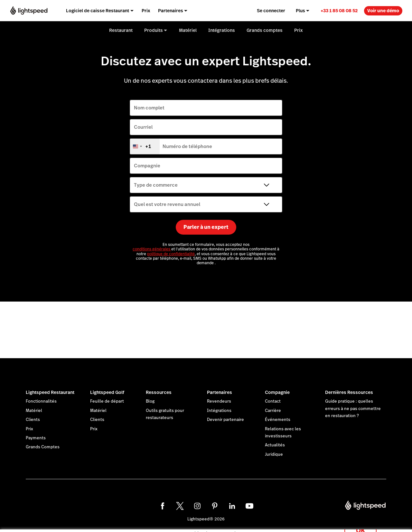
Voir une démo (383, 11)
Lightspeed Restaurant (50, 392)
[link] (339, 10)
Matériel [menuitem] (188, 30)
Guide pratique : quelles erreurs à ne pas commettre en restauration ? (353, 409)
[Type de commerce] (206, 185)
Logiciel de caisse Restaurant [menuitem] (98, 11)
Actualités (275, 445)
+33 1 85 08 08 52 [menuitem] (339, 11)
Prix (29, 429)
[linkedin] (232, 506)
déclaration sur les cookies (253, 520)
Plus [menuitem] (300, 11)
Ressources (159, 392)
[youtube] (249, 506)
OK (360, 523)
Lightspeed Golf (107, 392)
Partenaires (220, 392)
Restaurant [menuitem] (121, 30)
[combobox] (145, 146)
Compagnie (277, 392)
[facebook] (163, 506)
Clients (33, 420)
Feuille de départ (107, 401)
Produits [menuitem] (154, 30)
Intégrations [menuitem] (222, 30)
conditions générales (152, 249)
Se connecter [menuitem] (271, 11)
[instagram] (197, 506)
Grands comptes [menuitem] (265, 30)
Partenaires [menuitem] (171, 11)
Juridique (274, 454)
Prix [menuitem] (146, 11)
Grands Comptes (43, 447)
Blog (150, 401)
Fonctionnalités (41, 401)
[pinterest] (215, 506)
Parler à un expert (206, 227)
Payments (36, 438)
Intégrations (219, 411)
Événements (278, 420)
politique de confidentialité (171, 254)
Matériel (34, 411)
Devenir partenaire (225, 420)
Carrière (273, 411)
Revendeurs (219, 401)
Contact (273, 401)
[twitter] (180, 506)
